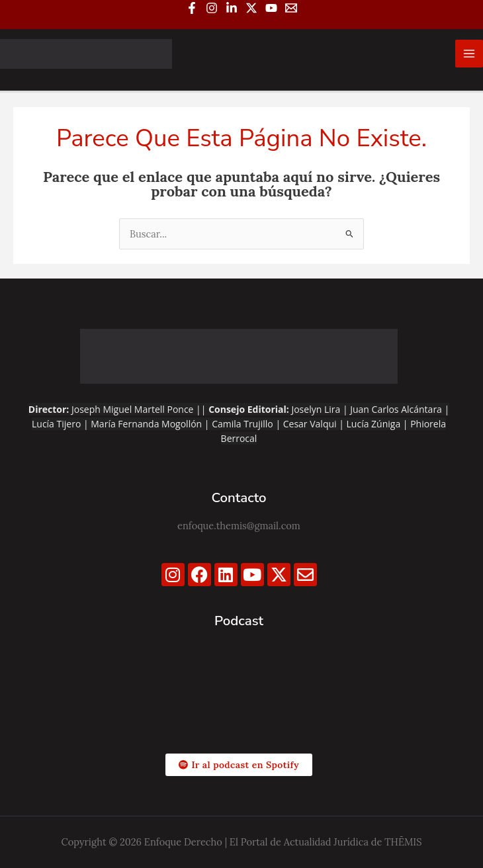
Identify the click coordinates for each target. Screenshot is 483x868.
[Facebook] (192, 8)
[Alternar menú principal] (469, 54)
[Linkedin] (232, 8)
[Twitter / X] (251, 8)
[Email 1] (291, 8)
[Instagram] (212, 8)
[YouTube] (271, 8)
